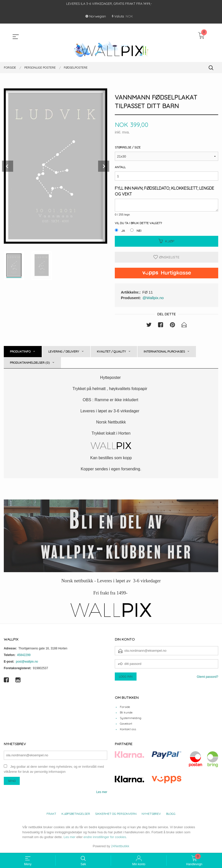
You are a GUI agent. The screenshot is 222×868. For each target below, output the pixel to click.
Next (104, 166)
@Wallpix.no (153, 298)
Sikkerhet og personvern (116, 814)
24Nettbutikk (120, 846)
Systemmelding (131, 718)
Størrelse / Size (128, 148)
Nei (139, 231)
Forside (125, 707)
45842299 (24, 655)
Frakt (51, 814)
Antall (120, 167)
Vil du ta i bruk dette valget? (138, 223)
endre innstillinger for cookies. (105, 837)
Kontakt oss (128, 729)
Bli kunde (126, 713)
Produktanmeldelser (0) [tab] (30, 363)
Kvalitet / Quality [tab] (111, 352)
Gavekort (126, 724)
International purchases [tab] (164, 352)
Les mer (102, 792)
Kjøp (167, 241)
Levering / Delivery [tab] (64, 352)
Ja (123, 231)
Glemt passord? (207, 677)
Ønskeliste (167, 257)
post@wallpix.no (27, 662)
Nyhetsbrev (151, 814)
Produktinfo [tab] (20, 352)
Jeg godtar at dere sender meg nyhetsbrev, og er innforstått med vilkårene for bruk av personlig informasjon (54, 769)
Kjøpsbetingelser (76, 814)
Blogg (171, 814)
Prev (8, 166)
